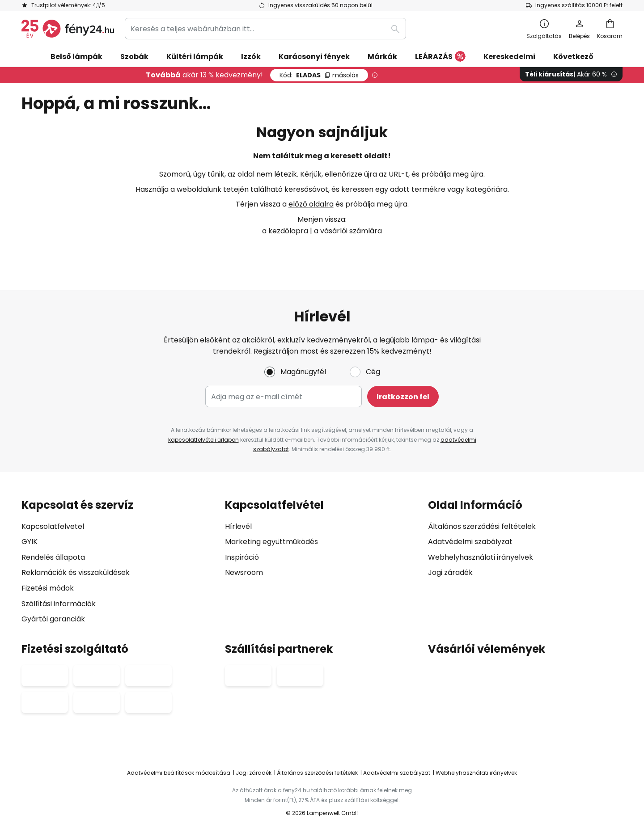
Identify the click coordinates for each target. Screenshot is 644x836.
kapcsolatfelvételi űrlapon (203, 440)
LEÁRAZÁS (440, 57)
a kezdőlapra (285, 231)
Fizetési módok (48, 588)
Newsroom (244, 573)
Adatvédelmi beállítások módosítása (179, 773)
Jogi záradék (450, 573)
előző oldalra (311, 204)
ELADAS (319, 75)
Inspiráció (242, 557)
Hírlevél (238, 526)
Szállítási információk (59, 604)
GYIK (30, 542)
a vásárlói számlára (348, 231)
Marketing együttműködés (271, 542)
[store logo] (68, 29)
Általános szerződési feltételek (482, 526)
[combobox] (265, 29)
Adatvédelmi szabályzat (470, 542)
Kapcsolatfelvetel (53, 526)
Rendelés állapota (53, 557)
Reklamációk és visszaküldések (76, 573)
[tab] (119, 562)
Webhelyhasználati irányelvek (481, 557)
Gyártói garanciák (53, 619)
